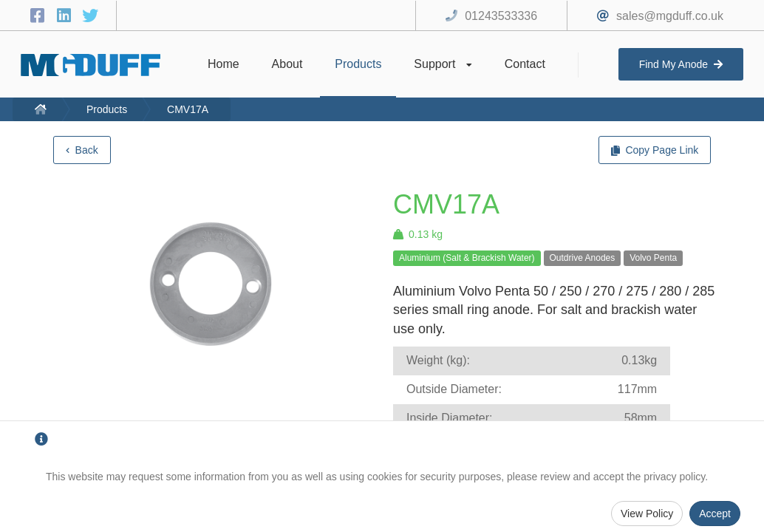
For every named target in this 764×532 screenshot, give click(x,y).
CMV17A (188, 109)
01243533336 (501, 16)
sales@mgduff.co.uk (670, 16)
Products (107, 109)
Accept (715, 514)
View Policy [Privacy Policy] (647, 514)
